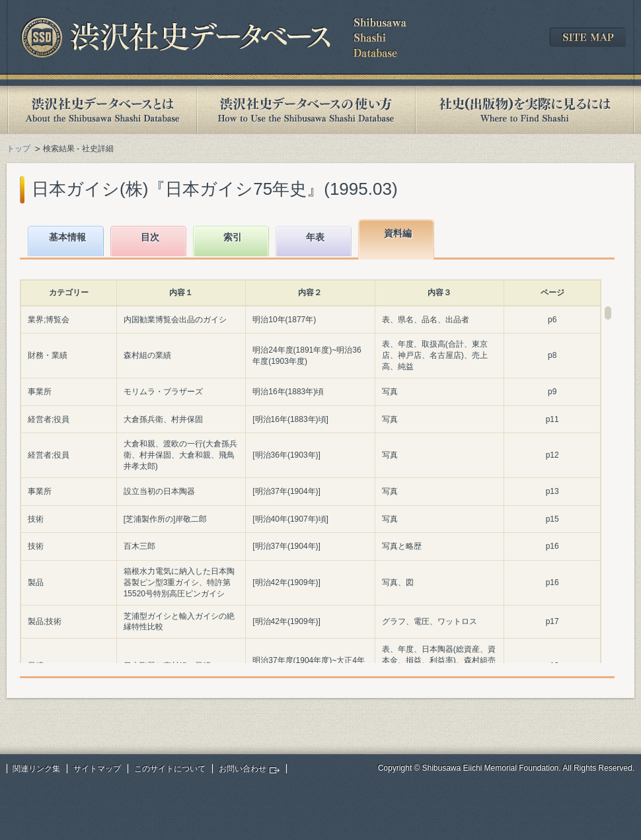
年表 (315, 237)
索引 (233, 237)
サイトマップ (97, 769)
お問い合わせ (243, 769)
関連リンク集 (36, 769)
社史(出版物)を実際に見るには (525, 110)
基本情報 (67, 237)
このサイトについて (170, 769)
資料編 (398, 233)
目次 (150, 237)
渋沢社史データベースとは (101, 110)
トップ (19, 149)
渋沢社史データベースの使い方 (306, 110)
